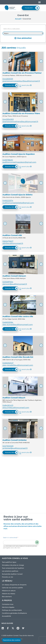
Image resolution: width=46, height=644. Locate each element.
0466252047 (8, 363)
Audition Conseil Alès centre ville (18, 316)
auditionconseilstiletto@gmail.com (18, 203)
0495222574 (8, 201)
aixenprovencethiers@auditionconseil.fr (20, 122)
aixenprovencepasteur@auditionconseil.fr (21, 81)
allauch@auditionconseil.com (16, 408)
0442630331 (8, 79)
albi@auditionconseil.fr (13, 243)
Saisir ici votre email (11, 538)
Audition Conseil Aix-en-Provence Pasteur (22, 73)
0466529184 (8, 322)
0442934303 (8, 119)
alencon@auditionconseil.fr (15, 284)
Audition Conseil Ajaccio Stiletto (18, 195)
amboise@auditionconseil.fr (15, 448)
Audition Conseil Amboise (15, 440)
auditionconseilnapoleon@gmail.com (19, 162)
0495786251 (8, 160)
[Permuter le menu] (39, 2)
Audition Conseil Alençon (14, 276)
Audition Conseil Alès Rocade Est (18, 357)
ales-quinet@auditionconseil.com (18, 325)
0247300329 (8, 446)
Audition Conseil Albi (12, 235)
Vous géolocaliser (23, 38)
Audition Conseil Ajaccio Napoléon (19, 154)
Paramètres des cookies (12, 640)
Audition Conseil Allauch (14, 398)
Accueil (18, 19)
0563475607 (8, 241)
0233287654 (8, 282)
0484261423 (8, 405)
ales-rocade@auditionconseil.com (18, 365)
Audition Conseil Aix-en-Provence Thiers (21, 113)
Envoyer (37, 542)
